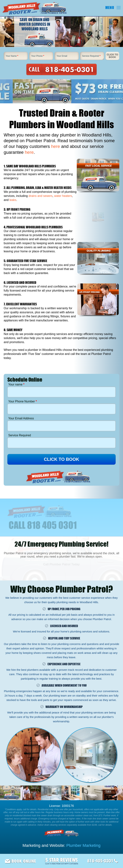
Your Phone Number (23, 401)
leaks (13, 200)
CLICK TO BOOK (61, 459)
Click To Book (112, 56)
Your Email (62, 56)
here (55, 146)
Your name (16, 384)
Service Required (91, 56)
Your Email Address (21, 418)
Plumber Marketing (83, 845)
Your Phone (38, 56)
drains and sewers (41, 196)
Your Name (12, 56)
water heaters (63, 196)
